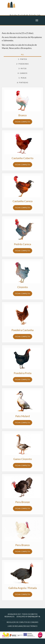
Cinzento (23, 287)
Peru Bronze (23, 502)
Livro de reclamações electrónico (23, 626)
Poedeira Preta (23, 373)
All (23, 54)
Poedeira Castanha (22, 330)
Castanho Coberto (22, 158)
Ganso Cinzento (23, 459)
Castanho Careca (22, 201)
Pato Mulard (23, 416)
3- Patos (22, 68)
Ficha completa (23, 122)
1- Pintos (22, 59)
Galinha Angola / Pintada (23, 588)
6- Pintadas (23, 82)
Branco (22, 115)
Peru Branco (22, 545)
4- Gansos (22, 73)
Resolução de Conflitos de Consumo (22, 622)
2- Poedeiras (22, 64)
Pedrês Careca (22, 244)
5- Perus (22, 78)
